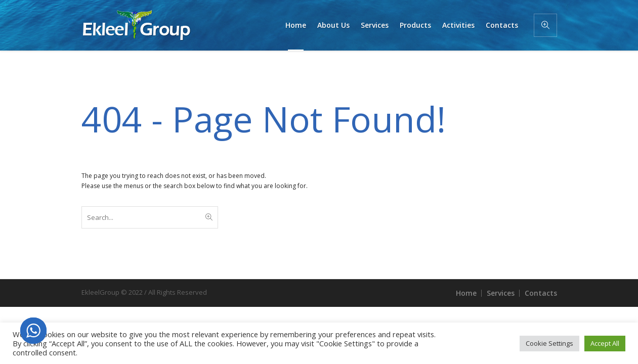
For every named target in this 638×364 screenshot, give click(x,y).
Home (466, 293)
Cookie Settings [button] (549, 343)
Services (501, 293)
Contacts (541, 293)
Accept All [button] (605, 343)
